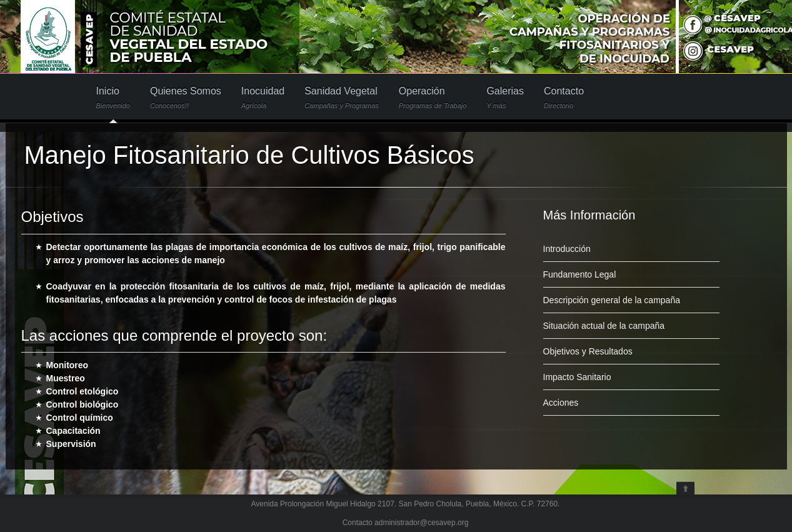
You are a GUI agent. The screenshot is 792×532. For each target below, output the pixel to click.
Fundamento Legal (580, 274)
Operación (433, 98)
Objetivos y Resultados (588, 351)
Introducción (567, 249)
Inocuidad (263, 98)
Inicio (113, 98)
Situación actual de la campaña (604, 326)
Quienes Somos (186, 98)
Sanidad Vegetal (342, 98)
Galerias (505, 98)
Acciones (561, 403)
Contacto (564, 98)
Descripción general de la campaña (612, 300)
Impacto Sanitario (577, 377)
